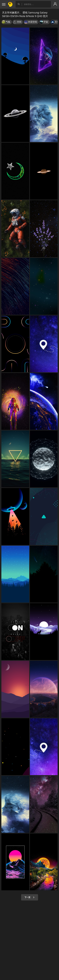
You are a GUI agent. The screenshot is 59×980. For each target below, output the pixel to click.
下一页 (30, 897)
